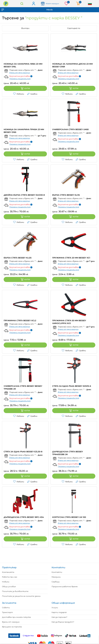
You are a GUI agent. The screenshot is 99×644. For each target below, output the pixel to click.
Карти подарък (59, 612)
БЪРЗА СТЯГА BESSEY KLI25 (18, 258)
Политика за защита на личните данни (21, 596)
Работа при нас (10, 577)
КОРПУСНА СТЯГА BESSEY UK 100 (69, 517)
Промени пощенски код (20, 79)
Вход (33, 4)
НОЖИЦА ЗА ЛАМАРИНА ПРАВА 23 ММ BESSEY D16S (24, 131)
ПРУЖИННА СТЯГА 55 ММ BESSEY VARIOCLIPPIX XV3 (69, 322)
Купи (25, 88)
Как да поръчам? (59, 617)
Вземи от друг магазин (20, 73)
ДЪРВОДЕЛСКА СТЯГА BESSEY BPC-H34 (24, 517)
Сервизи (56, 582)
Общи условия (9, 587)
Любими (19, 94)
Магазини (56, 577)
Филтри (25, 28)
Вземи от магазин (11, 622)
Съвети (6, 608)
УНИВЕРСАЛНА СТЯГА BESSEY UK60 (70, 129)
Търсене (22, 4)
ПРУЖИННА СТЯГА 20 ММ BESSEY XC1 (71, 258)
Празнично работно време (65, 587)
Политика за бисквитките (15, 591)
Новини (6, 582)
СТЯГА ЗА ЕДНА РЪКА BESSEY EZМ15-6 (72, 386)
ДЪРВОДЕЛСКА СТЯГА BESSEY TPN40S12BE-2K (68, 453)
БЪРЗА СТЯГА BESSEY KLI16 (66, 195)
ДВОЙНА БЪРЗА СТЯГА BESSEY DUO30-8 (24, 195)
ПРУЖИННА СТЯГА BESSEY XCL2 (20, 320)
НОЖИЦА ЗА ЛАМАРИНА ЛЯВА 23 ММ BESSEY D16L (23, 65)
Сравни (32, 94)
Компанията (8, 572)
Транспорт (7, 612)
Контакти (57, 572)
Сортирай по (74, 28)
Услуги (55, 608)
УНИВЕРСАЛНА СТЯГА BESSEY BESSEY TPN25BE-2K (23, 387)
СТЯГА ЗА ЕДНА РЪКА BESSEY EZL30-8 (23, 452)
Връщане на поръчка (12, 627)
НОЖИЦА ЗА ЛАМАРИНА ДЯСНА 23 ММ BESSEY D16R (72, 65)
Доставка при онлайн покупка (16, 617)
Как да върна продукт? (63, 622)
